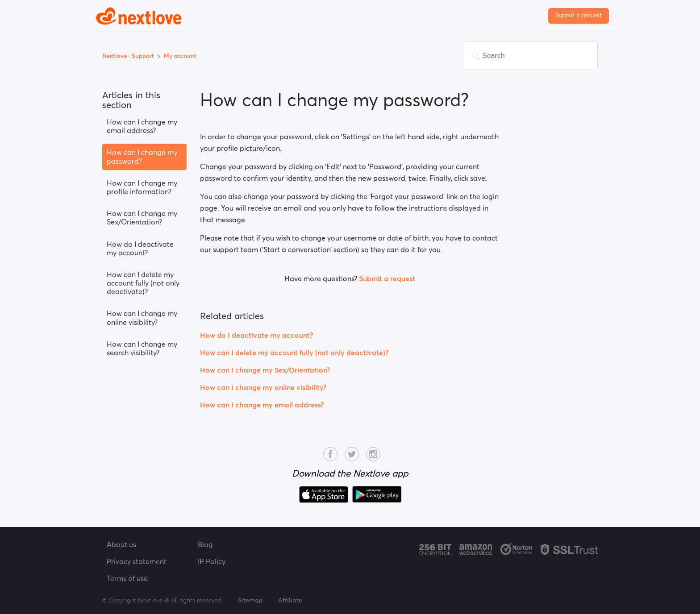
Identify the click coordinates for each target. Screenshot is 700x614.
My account (180, 56)
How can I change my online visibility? (142, 317)
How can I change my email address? (142, 126)
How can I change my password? (142, 156)
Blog (205, 544)
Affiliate (290, 600)
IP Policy (212, 561)
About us (121, 544)
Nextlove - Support (129, 56)
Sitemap (250, 600)
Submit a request (579, 15)
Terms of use (127, 578)
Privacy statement (137, 561)
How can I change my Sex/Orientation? (142, 218)
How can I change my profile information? (142, 187)
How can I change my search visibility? (142, 348)
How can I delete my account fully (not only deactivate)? (143, 283)
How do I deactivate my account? (140, 248)
